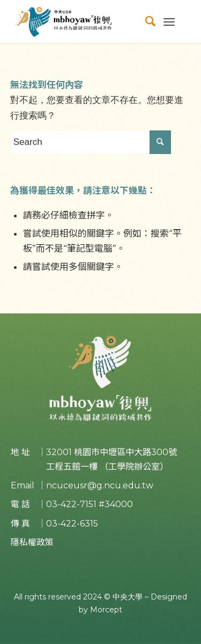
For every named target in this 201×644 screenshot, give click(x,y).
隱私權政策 (32, 542)
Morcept (106, 610)
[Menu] (169, 21)
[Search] (145, 21)
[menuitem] (145, 21)
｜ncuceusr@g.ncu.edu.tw (95, 485)
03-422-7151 (71, 504)
